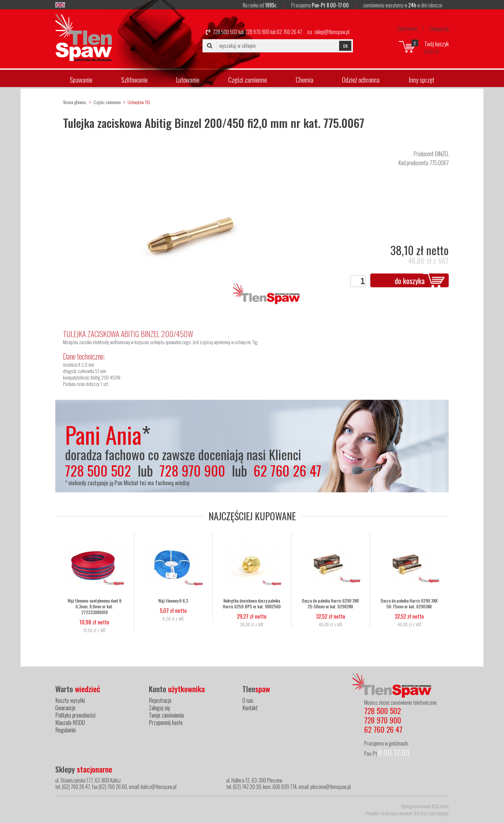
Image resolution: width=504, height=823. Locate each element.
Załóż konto (407, 29)
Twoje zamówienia (166, 715)
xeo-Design (439, 813)
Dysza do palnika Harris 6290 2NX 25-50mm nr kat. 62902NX (330, 604)
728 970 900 (257, 32)
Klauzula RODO (70, 722)
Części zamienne (248, 80)
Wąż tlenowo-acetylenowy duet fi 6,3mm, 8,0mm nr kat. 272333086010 (94, 606)
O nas (248, 700)
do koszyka (410, 281)
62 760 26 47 (289, 32)
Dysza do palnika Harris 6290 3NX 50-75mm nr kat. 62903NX (409, 604)
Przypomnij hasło (166, 722)
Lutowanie (188, 80)
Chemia (305, 80)
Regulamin (66, 730)
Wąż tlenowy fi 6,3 (173, 601)
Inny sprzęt (421, 80)
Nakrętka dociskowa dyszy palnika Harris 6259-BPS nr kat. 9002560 (252, 604)
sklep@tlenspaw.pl (332, 32)
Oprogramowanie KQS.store (425, 806)
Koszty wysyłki (70, 700)
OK (345, 46)
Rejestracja (160, 700)
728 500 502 (225, 32)
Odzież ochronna (361, 80)
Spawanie (81, 80)
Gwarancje (65, 708)
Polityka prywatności (75, 715)
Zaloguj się (439, 29)
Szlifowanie (134, 80)
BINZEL (442, 154)
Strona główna (74, 102)
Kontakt (250, 708)
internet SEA (409, 813)
